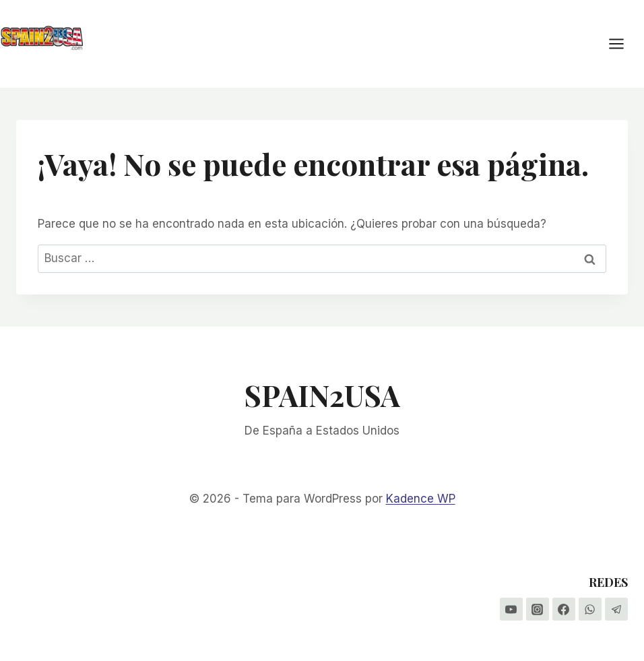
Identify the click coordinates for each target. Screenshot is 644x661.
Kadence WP (421, 499)
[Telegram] (616, 609)
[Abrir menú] (623, 43)
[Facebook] (564, 609)
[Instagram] (538, 609)
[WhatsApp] (590, 609)
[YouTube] (511, 609)
